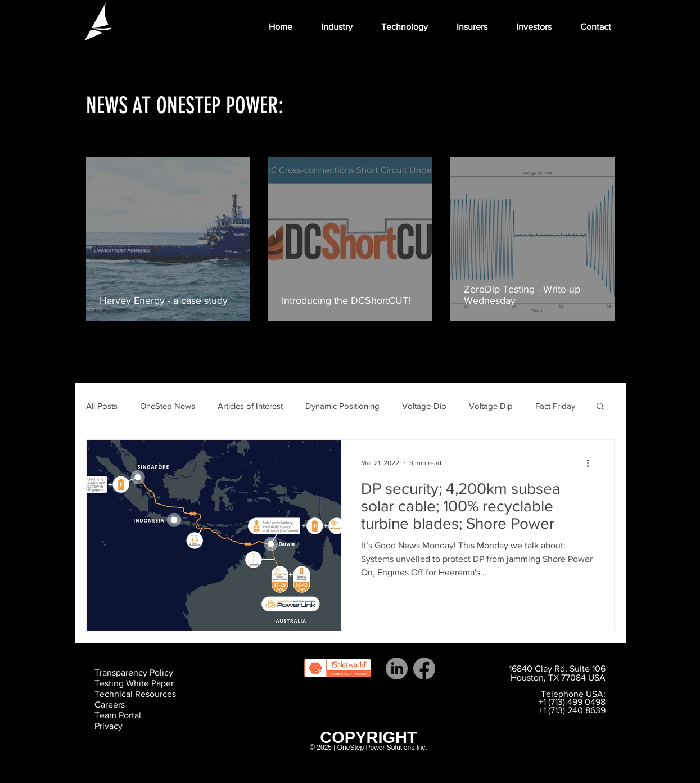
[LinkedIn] (397, 669)
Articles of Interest (250, 406)
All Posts (102, 406)
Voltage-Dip (424, 406)
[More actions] (592, 463)
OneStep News (168, 406)
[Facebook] (424, 669)
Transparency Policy (134, 672)
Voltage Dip (491, 406)
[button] (337, 22)
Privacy (109, 726)
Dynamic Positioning (342, 406)
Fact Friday (555, 406)
